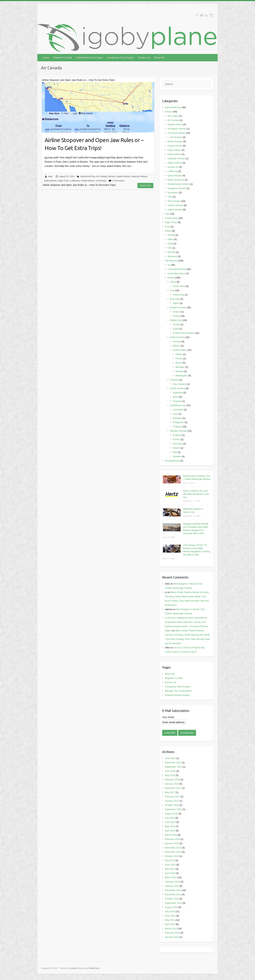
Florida (179, 358)
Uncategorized (172, 461)
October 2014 (172, 899)
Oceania (174, 380)
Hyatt (170, 244)
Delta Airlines (50, 181)
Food (168, 227)
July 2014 (170, 911)
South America (178, 388)
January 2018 (172, 784)
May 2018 (170, 775)
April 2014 (170, 924)
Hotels (168, 231)
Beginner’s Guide (63, 58)
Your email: (168, 717)
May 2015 (170, 869)
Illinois (179, 363)
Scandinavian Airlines (178, 184)
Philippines (178, 422)
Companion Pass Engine (120, 58)
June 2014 (170, 916)
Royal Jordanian (176, 180)
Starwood (172, 256)
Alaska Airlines (123, 176)
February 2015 (172, 882)
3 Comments (118, 181)
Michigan (180, 367)
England (177, 435)
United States (180, 350)
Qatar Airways (175, 175)
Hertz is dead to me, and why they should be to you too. (196, 494)
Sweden (177, 456)
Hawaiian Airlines (176, 158)
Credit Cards (171, 218)
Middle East (176, 320)
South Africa (179, 286)
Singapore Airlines (177, 188)
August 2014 (171, 907)
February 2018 (172, 780)
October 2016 (172, 805)
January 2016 (172, 843)
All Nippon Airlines (177, 129)
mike (50, 176)
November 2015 (173, 852)
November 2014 (173, 894)
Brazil (176, 397)
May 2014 (170, 920)
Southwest (173, 193)
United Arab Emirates (184, 333)
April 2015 (170, 873)
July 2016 (170, 818)
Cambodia (178, 410)
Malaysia (177, 418)
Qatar (176, 329)
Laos (175, 414)
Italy (175, 452)
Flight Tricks (63, 181)
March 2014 (171, 928)
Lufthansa (75, 181)
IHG (170, 248)
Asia (172, 290)
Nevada (179, 371)
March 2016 (171, 835)
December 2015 (173, 848)
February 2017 (172, 797)
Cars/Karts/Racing (177, 269)
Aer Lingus (173, 116)
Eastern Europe (178, 307)
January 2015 (172, 886)
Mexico (176, 346)
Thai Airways (174, 201)
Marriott (171, 252)
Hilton (170, 239)
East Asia (175, 299)
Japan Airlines (175, 163)
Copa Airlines (174, 150)
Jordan (176, 324)
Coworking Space (177, 273)
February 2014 (172, 933)
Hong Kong (179, 295)
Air (169, 265)
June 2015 (170, 865)
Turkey (176, 316)
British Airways (175, 141)
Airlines (111, 176)
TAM (170, 197)
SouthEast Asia (178, 405)
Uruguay (177, 401)
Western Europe (178, 431)
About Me (159, 58)
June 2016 (170, 822)
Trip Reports (171, 261)
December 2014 (173, 890)
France (176, 439)
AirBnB (171, 235)
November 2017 (173, 788)
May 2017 (170, 792)
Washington (182, 376)
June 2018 (170, 771)
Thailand (177, 427)
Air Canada (102, 176)
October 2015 (172, 856)
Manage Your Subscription (178, 691)
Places (171, 278)
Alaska (179, 354)
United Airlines (88, 181)
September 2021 (173, 767)
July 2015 (170, 860)
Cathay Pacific (175, 146)
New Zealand (180, 384)
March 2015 (171, 877)
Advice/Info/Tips (88, 176)
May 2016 (170, 826)
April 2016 (170, 831)
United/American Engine (90, 58)
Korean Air (173, 167)
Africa (173, 282)
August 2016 (171, 814)
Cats (167, 214)
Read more (145, 186)
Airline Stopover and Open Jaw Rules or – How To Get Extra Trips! (94, 144)
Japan (176, 303)
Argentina (178, 393)
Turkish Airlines (175, 205)
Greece (177, 312)
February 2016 (172, 839)
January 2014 (172, 937)
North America (177, 337)
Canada (177, 341)
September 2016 (173, 809)
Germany (178, 444)
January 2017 (172, 801)
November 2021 (173, 762)
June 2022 (170, 758)
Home (46, 58)
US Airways (101, 181)
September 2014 (173, 903)
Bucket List (144, 58)
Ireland (176, 448)
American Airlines (139, 176)
